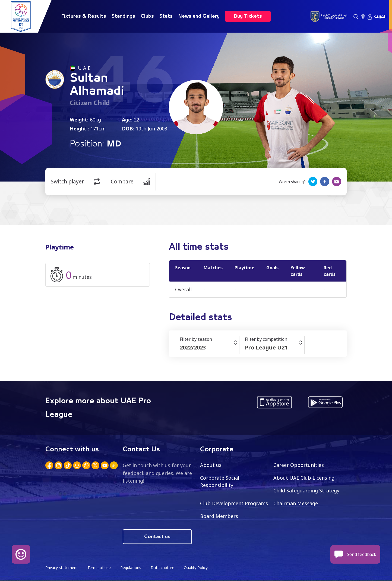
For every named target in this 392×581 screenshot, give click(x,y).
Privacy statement (62, 568)
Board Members (219, 516)
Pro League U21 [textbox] (266, 347)
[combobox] (209, 348)
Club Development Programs (234, 503)
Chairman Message (296, 503)
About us (211, 465)
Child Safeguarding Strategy (306, 491)
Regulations (131, 568)
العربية (380, 16)
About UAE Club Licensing (304, 478)
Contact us (157, 537)
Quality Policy (196, 568)
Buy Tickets (248, 16)
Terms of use (99, 568)
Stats (166, 16)
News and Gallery (199, 16)
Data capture (162, 568)
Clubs (147, 16)
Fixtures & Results (84, 16)
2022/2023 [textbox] (193, 347)
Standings (123, 16)
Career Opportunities (299, 465)
